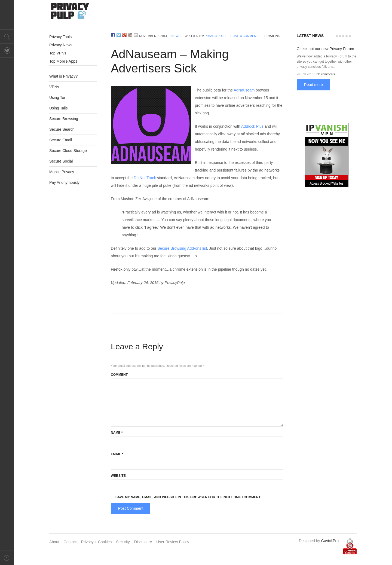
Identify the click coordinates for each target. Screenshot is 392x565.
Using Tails (58, 108)
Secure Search (62, 129)
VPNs (54, 87)
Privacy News (61, 45)
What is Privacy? (63, 76)
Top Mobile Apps (63, 61)
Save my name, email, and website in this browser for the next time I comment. (188, 497)
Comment (119, 375)
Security (123, 542)
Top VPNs (58, 53)
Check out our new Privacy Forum (325, 49)
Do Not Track (145, 178)
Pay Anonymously (64, 182)
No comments (326, 74)
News (176, 36)
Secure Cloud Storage (68, 151)
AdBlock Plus (252, 126)
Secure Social (61, 161)
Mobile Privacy (62, 172)
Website (118, 476)
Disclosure (143, 542)
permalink (271, 36)
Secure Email (61, 140)
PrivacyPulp (215, 36)
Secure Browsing (64, 119)
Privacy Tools (60, 37)
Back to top (7, 558)
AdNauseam (244, 90)
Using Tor (57, 97)
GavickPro (330, 541)
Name (117, 433)
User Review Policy (173, 542)
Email (117, 454)
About (54, 542)
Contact (70, 542)
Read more (313, 85)
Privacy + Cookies (96, 542)
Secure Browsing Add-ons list (182, 248)
